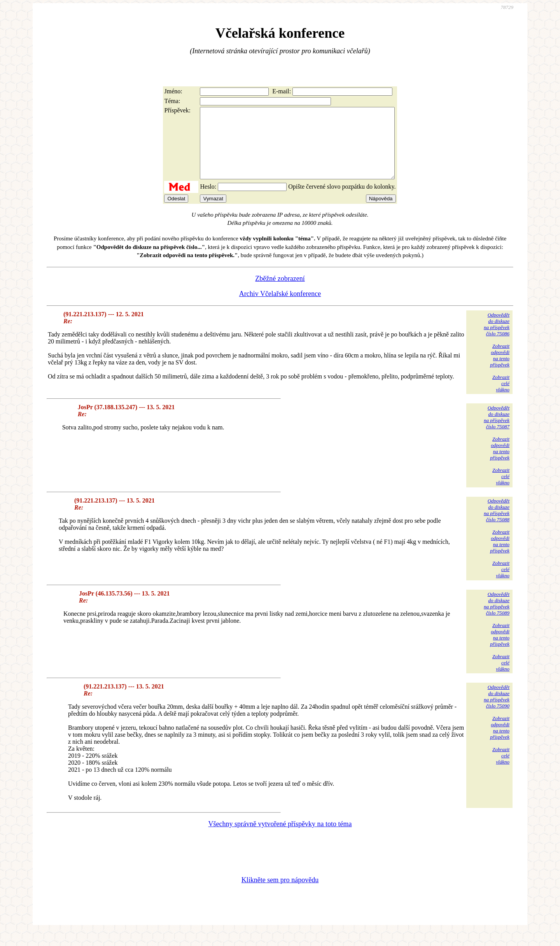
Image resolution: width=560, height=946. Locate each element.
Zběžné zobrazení (280, 293)
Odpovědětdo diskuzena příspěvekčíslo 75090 (497, 710)
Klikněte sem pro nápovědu (280, 894)
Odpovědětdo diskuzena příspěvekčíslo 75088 (497, 524)
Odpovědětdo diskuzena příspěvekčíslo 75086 (497, 338)
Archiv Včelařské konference (280, 308)
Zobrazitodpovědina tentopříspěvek (500, 369)
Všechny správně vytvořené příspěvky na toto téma (280, 838)
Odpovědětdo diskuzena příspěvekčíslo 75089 (497, 618)
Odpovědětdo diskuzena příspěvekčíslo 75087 (497, 431)
